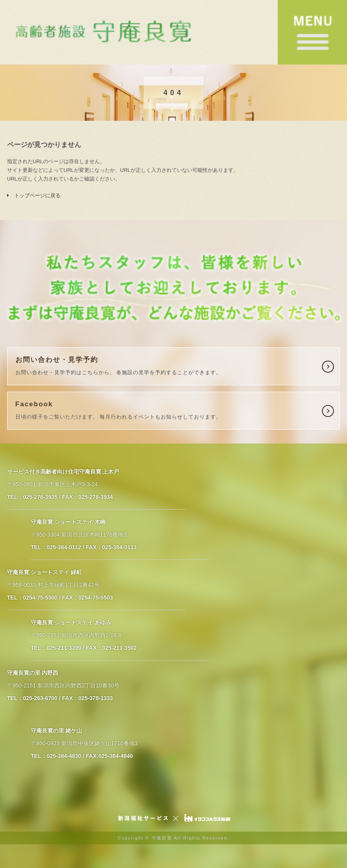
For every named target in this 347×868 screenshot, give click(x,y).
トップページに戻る (34, 195)
